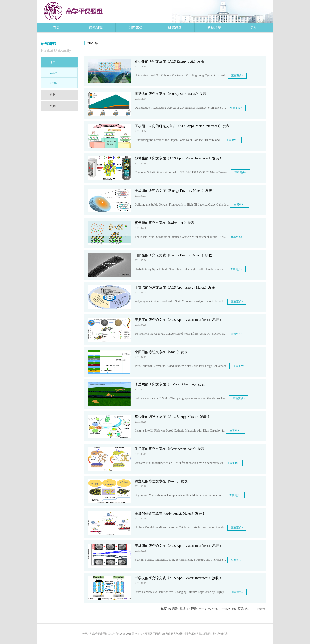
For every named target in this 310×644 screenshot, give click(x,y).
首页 (56, 27)
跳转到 (262, 609)
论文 (53, 62)
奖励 (53, 106)
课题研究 (96, 27)
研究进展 (175, 27)
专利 (53, 94)
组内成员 (135, 27)
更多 (254, 27)
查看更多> (237, 76)
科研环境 (214, 27)
